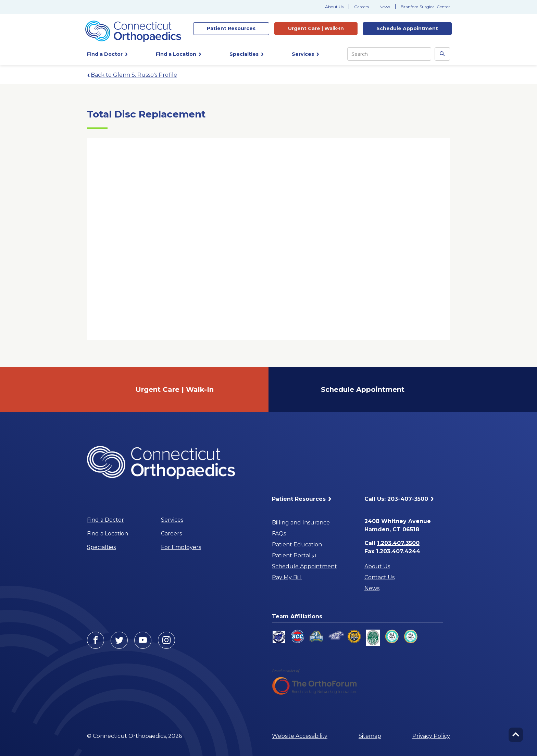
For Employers (181, 547)
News (385, 7)
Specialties (101, 547)
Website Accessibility (300, 736)
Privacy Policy (431, 736)
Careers (361, 7)
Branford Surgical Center (425, 7)
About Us (334, 7)
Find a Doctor (105, 520)
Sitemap (370, 736)
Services (172, 520)
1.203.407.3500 (398, 543)
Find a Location (108, 534)
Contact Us (379, 577)
